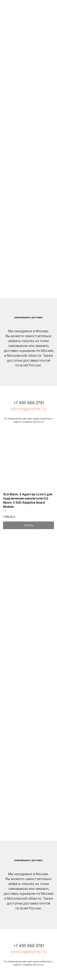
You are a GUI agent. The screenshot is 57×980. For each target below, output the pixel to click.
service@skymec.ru (28, 409)
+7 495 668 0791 (29, 403)
